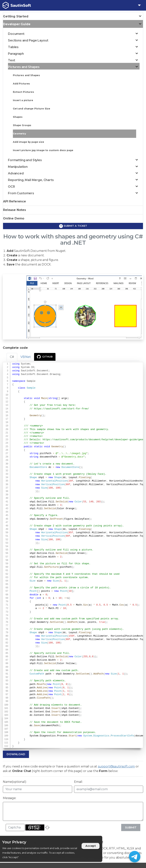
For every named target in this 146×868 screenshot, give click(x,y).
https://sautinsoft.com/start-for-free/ (61, 409)
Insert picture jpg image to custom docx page (43, 150)
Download (16, 754)
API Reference (14, 201)
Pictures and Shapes (26, 75)
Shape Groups (22, 125)
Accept (91, 846)
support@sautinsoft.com (116, 766)
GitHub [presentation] (45, 357)
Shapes (18, 117)
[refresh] (47, 827)
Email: (78, 782)
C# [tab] (12, 357)
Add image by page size (28, 142)
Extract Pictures (23, 92)
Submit (131, 827)
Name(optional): (15, 782)
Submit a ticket (73, 226)
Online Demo (14, 218)
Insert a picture (23, 100)
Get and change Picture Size (32, 109)
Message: (10, 798)
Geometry (19, 134)
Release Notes (14, 210)
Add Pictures (21, 84)
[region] (51, 849)
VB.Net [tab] (26, 357)
